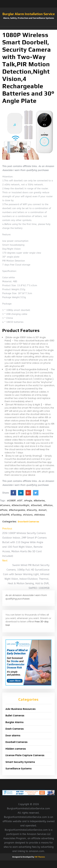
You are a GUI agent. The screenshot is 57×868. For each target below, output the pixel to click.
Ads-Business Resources (21, 709)
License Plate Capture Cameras (25, 755)
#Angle (28, 501)
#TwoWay (16, 515)
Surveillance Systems (19, 769)
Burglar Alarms (15, 722)
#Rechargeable (17, 510)
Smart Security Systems (20, 762)
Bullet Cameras (15, 716)
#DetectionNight (20, 505)
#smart (42, 510)
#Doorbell (36, 505)
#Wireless (40, 515)
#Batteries (39, 501)
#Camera (5, 505)
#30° (20, 501)
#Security (32, 510)
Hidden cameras (16, 749)
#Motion (48, 505)
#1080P (11, 501)
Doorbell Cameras (28, 522)
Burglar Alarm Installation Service (29, 14)
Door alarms (13, 735)
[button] (28, 28)
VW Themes (39, 857)
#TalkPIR (5, 515)
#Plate (4, 510)
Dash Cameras (15, 729)
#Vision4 (28, 515)
